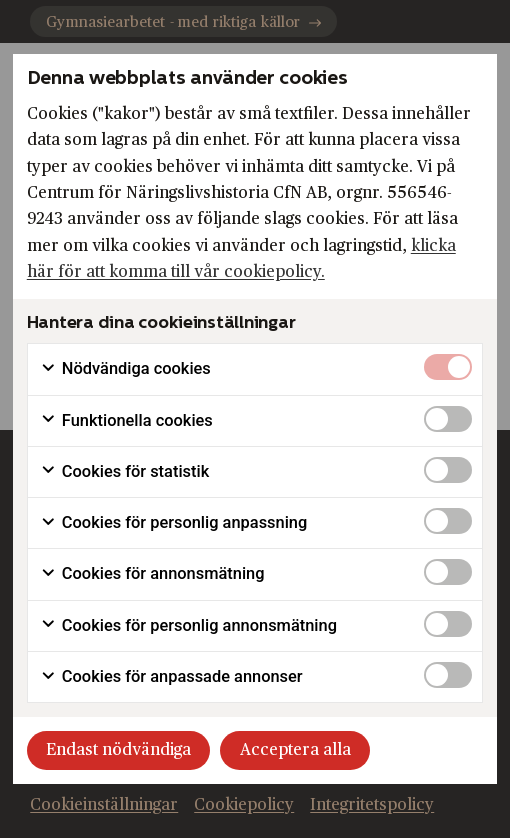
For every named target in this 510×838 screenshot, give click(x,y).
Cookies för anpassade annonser (171, 677)
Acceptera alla (295, 750)
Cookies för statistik (124, 472)
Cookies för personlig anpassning (174, 523)
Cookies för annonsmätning (152, 574)
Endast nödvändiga (118, 750)
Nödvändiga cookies (125, 369)
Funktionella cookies (126, 421)
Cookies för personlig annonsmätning (188, 626)
